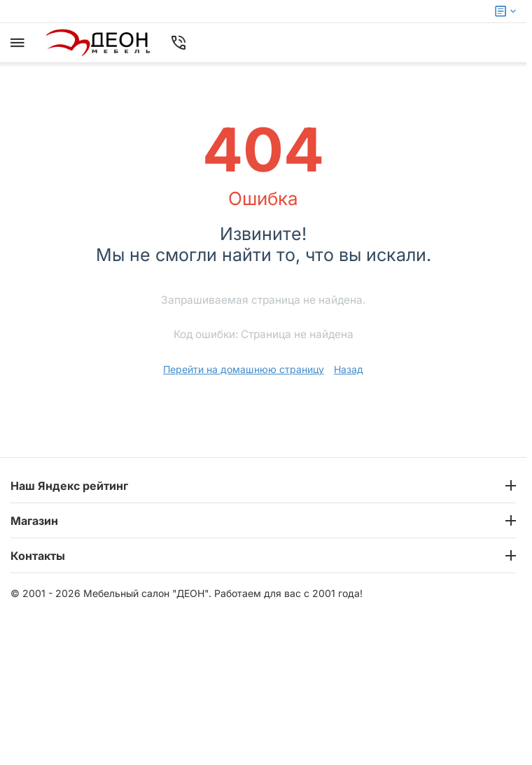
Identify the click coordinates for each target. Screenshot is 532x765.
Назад (349, 369)
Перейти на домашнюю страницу (244, 369)
